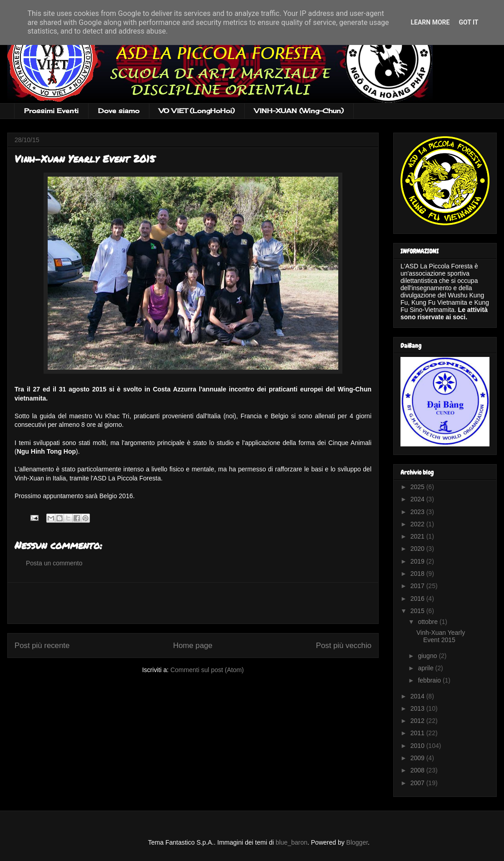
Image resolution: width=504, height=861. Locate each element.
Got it (468, 22)
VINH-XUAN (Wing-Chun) (299, 111)
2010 (418, 746)
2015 (418, 611)
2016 (418, 599)
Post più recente (42, 646)
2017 (418, 586)
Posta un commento (54, 563)
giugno (428, 656)
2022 (418, 524)
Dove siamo (119, 111)
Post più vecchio (344, 646)
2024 (418, 499)
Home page (193, 646)
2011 (418, 733)
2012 (418, 721)
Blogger (357, 842)
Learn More (430, 22)
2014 (418, 696)
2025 (418, 487)
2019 (418, 561)
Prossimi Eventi (51, 111)
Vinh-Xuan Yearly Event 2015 (441, 636)
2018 (418, 574)
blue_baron (292, 842)
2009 (418, 758)
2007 (418, 783)
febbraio (430, 680)
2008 (418, 770)
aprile (426, 668)
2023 (418, 512)
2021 (418, 536)
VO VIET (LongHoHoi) (197, 111)
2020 (418, 549)
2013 (418, 708)
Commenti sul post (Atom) (207, 670)
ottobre (428, 622)
